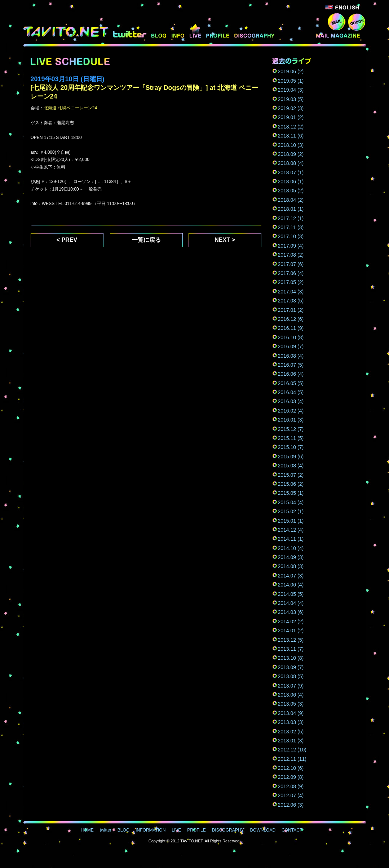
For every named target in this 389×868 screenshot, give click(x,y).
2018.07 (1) (291, 173)
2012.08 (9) (291, 786)
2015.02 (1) (291, 511)
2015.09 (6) (291, 457)
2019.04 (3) (291, 90)
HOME (87, 830)
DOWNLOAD (296, 31)
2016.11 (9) (291, 328)
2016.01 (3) (291, 420)
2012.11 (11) (292, 759)
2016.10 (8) (291, 337)
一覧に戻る (146, 240)
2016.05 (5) (291, 383)
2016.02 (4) (291, 411)
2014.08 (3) (291, 566)
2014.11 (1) (291, 539)
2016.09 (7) (291, 346)
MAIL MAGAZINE (340, 31)
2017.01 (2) (291, 310)
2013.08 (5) (291, 676)
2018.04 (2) (291, 200)
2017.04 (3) (291, 292)
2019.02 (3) (291, 108)
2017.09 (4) (291, 246)
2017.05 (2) (291, 282)
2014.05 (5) (291, 594)
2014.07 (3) (291, 576)
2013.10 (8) (291, 658)
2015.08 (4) (291, 466)
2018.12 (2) (291, 127)
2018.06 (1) (291, 182)
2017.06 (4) (291, 273)
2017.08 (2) (291, 255)
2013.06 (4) (291, 695)
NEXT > (225, 240)
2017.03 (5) (291, 301)
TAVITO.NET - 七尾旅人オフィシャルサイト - (67, 32)
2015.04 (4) (291, 502)
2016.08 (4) (291, 356)
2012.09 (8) (291, 777)
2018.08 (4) (291, 163)
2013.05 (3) (291, 704)
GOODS (357, 22)
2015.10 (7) (291, 447)
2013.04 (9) (291, 713)
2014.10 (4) (291, 548)
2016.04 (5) (291, 392)
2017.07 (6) (291, 264)
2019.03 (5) (291, 99)
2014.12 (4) (291, 530)
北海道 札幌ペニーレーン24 (70, 108)
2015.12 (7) (291, 429)
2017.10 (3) (291, 236)
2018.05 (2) (291, 191)
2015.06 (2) (291, 484)
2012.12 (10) (292, 750)
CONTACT (337, 22)
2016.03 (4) (291, 401)
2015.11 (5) (291, 438)
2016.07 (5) (291, 365)
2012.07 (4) (291, 795)
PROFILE (218, 31)
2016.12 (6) (291, 319)
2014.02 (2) (291, 621)
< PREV (67, 240)
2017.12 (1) (291, 218)
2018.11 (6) (291, 136)
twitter (130, 31)
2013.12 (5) (291, 640)
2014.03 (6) (291, 612)
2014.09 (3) (291, 557)
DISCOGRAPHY (255, 31)
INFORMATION (179, 31)
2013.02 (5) (291, 732)
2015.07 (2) (291, 475)
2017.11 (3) (291, 227)
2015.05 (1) (291, 493)
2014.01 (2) (291, 631)
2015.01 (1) (291, 521)
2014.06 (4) (291, 585)
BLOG (159, 31)
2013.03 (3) (291, 722)
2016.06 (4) (291, 374)
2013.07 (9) (291, 686)
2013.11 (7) (291, 649)
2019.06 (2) (291, 71)
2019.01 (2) (291, 117)
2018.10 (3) (291, 145)
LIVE (196, 31)
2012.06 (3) (291, 805)
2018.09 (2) (291, 154)
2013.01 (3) (291, 741)
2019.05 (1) (291, 81)
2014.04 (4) (291, 603)
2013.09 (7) (291, 667)
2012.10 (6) (291, 768)
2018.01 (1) (291, 209)
